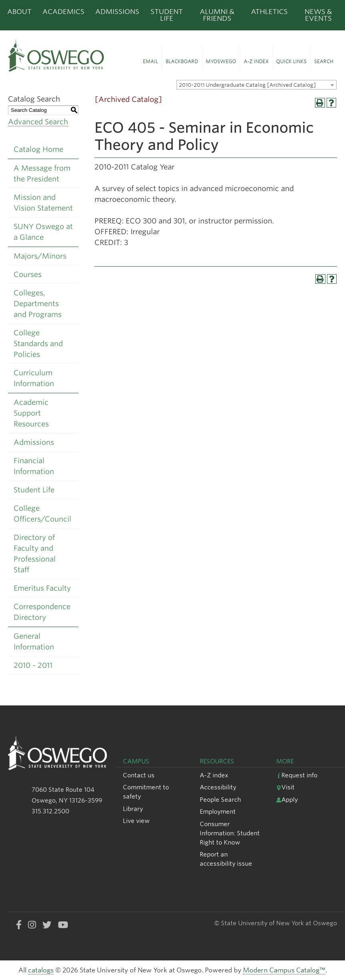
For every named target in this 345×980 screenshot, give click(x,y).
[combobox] (257, 85)
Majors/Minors (40, 256)
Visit (285, 787)
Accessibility (218, 787)
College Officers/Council (42, 514)
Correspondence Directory (42, 612)
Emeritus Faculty (42, 588)
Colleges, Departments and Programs (38, 304)
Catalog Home (38, 149)
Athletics (269, 12)
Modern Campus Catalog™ (284, 970)
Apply (287, 800)
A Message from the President (42, 173)
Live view (136, 821)
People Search (220, 800)
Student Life (167, 15)
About (19, 12)
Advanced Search (38, 122)
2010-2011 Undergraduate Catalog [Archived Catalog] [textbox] (247, 85)
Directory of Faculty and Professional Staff (35, 554)
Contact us (139, 775)
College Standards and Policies (38, 344)
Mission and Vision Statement (43, 203)
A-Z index (214, 775)
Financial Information (34, 466)
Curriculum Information (34, 378)
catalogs (41, 970)
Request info (297, 775)
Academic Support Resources (31, 413)
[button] (150, 58)
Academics (63, 12)
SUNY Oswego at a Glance (43, 232)
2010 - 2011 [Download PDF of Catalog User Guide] (33, 665)
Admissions (117, 12)
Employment (218, 812)
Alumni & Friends (217, 15)
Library (133, 809)
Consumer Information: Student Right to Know (230, 833)
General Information (34, 641)
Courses (28, 274)
